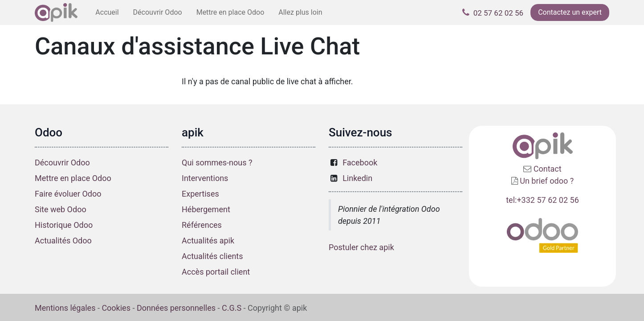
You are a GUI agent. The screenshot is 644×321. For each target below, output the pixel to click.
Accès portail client (216, 272)
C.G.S (232, 308)
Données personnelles (176, 308)
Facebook (360, 163)
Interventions (205, 178)
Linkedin (357, 178)
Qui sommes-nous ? (217, 163)
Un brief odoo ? (547, 181)
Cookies (116, 308)
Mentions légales (65, 308)
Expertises (200, 194)
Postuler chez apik (361, 247)
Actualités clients (212, 256)
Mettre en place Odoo (73, 178)
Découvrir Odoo (62, 163)
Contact (546, 169)
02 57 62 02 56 (498, 13)
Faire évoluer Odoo (68, 194)
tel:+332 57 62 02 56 (542, 200)
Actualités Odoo (63, 241)
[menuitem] (107, 12)
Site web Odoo (61, 209)
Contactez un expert (570, 12)
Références (202, 225)
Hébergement (206, 209)
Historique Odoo (64, 225)
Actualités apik (208, 241)
